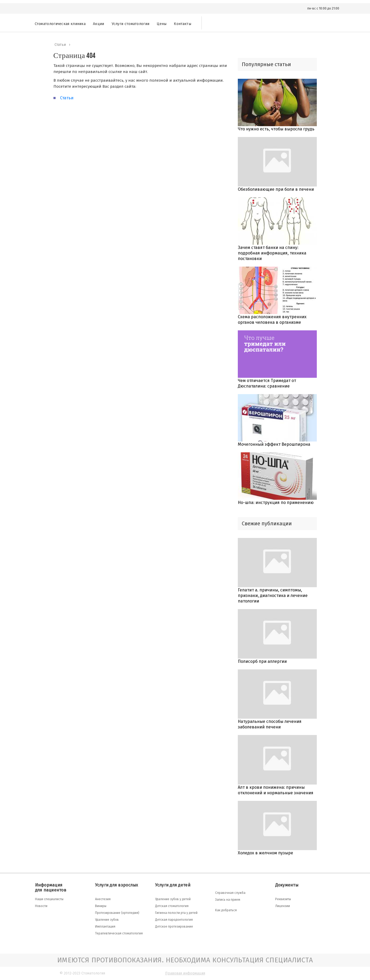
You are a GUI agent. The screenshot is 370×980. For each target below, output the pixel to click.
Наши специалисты (49, 899)
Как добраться (226, 910)
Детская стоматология (172, 906)
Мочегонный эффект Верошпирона (274, 444)
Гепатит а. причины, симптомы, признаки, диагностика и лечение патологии (273, 596)
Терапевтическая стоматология (119, 933)
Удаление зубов (107, 920)
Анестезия (103, 899)
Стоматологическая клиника (60, 24)
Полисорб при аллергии (262, 661)
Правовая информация (185, 973)
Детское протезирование (174, 927)
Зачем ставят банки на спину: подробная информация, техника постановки (272, 253)
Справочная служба (230, 893)
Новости (41, 906)
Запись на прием (228, 900)
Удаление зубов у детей (173, 899)
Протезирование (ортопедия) (117, 913)
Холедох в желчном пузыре (265, 853)
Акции (99, 24)
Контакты (182, 24)
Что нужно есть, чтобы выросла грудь (276, 129)
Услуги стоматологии (131, 24)
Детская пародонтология (174, 920)
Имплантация (105, 927)
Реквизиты (283, 899)
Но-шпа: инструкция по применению (276, 503)
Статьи (67, 98)
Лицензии (283, 906)
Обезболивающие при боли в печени (276, 189)
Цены (162, 24)
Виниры (101, 906)
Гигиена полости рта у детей (176, 913)
